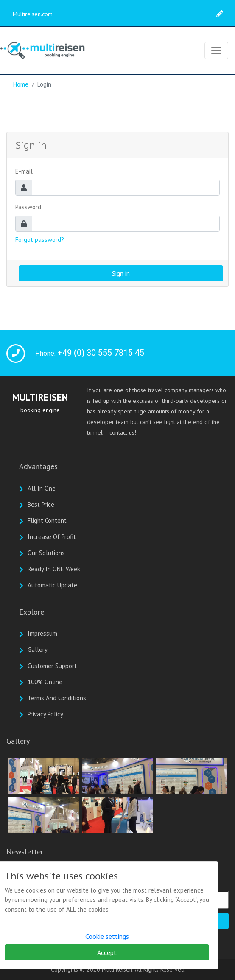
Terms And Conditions (57, 698)
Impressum (42, 633)
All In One (42, 488)
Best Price (41, 504)
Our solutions (46, 553)
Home (21, 84)
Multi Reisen (117, 969)
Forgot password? (40, 240)
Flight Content (47, 521)
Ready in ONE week (54, 569)
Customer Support (52, 666)
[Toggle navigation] (216, 51)
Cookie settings (107, 936)
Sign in (121, 273)
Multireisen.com (33, 14)
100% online (45, 682)
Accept (107, 952)
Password (28, 207)
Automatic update (52, 585)
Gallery (38, 650)
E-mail (24, 171)
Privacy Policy (45, 714)
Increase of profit (52, 537)
